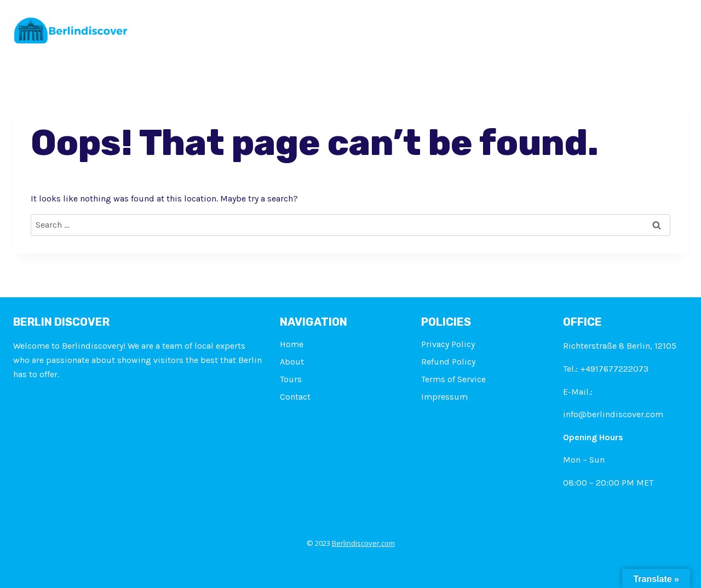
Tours (338, 28)
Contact (594, 28)
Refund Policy (448, 362)
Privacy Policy (448, 344)
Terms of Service (453, 379)
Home (251, 28)
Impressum (654, 28)
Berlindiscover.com (363, 543)
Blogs (546, 28)
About (295, 28)
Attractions (394, 28)
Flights (499, 28)
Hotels (452, 28)
